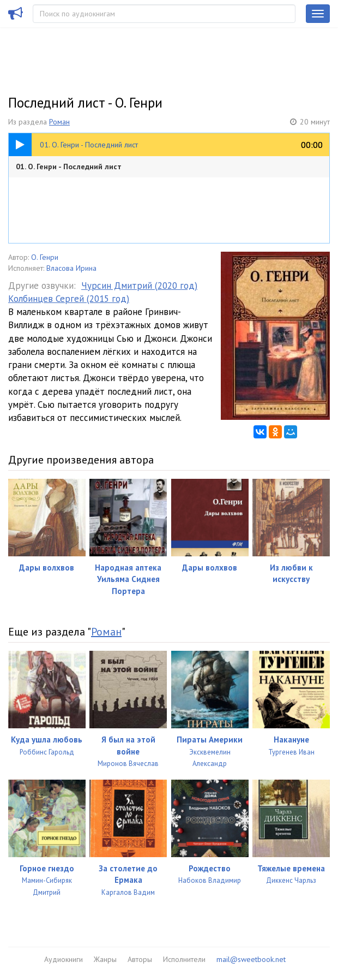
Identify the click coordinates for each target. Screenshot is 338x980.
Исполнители (184, 959)
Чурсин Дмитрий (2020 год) (139, 286)
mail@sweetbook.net (251, 959)
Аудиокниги (64, 959)
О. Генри (45, 257)
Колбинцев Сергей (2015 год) (69, 299)
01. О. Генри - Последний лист (69, 167)
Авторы (140, 959)
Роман (59, 122)
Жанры (105, 959)
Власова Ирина (71, 268)
